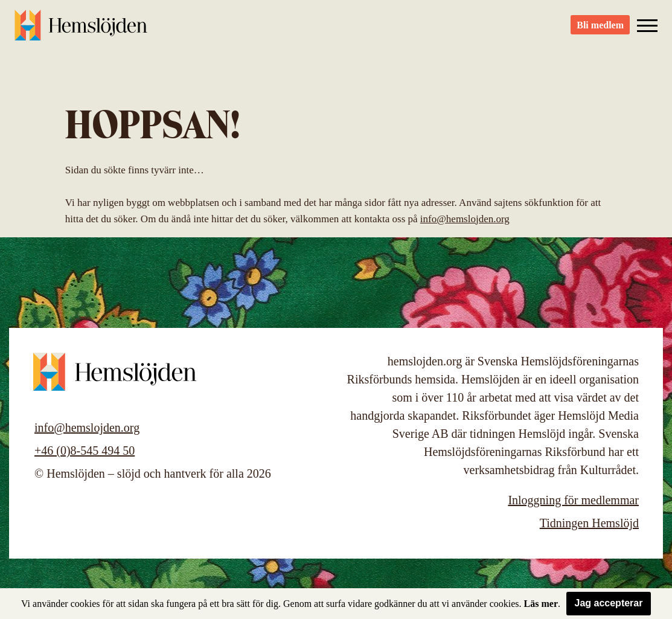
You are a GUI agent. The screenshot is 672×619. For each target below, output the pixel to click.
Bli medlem (600, 30)
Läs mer (541, 604)
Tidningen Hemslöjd (589, 523)
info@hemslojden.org (465, 219)
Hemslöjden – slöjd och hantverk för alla (81, 30)
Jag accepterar (609, 603)
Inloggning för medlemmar (573, 500)
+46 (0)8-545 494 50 (85, 451)
